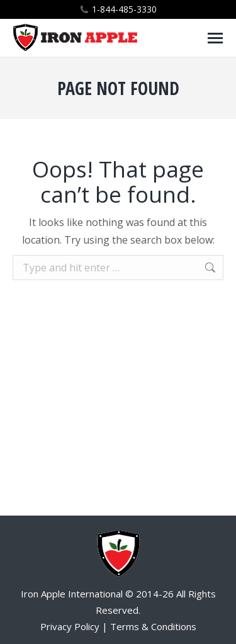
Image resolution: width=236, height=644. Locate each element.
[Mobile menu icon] (215, 38)
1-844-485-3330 (124, 9)
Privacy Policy (70, 626)
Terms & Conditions (153, 626)
